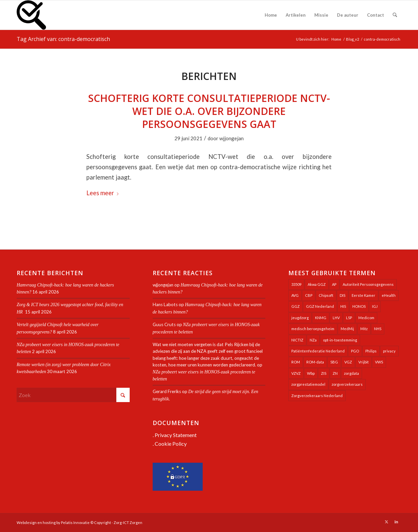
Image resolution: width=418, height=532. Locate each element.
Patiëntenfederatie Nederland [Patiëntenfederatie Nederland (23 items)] (318, 351)
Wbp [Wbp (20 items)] (311, 373)
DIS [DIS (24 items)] (342, 295)
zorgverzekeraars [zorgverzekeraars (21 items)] (347, 384)
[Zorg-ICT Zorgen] (31, 15)
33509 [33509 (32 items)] (296, 284)
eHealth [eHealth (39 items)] (389, 295)
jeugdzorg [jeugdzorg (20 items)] (300, 318)
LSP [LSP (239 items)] (349, 318)
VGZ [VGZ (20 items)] (348, 362)
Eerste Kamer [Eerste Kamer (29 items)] (363, 295)
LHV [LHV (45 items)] (336, 318)
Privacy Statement (176, 435)
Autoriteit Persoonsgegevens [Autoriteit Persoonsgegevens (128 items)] (368, 284)
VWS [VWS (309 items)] (379, 362)
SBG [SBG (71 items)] (334, 362)
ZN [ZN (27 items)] (335, 373)
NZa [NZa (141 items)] (313, 340)
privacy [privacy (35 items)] (389, 351)
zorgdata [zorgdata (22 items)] (351, 373)
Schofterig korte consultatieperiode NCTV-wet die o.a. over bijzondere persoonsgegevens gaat (209, 111)
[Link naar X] (386, 522)
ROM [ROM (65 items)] (296, 362)
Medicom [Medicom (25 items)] (366, 318)
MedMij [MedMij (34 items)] (347, 329)
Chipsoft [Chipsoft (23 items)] (326, 295)
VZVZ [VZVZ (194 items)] (296, 373)
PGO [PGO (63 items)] (355, 351)
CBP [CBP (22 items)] (309, 295)
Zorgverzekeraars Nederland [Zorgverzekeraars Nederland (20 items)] (317, 396)
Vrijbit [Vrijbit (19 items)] (363, 362)
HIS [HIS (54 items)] (343, 306)
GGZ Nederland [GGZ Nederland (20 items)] (320, 306)
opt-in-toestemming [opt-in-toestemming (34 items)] (340, 340)
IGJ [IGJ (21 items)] (375, 306)
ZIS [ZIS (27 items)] (324, 373)
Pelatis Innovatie (75, 523)
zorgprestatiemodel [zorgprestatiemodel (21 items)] (308, 384)
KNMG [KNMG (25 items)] (321, 318)
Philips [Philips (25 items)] (371, 351)
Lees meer (103, 193)
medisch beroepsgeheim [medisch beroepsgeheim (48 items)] (313, 329)
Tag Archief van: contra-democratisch (63, 39)
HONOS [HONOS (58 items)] (359, 306)
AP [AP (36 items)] (334, 284)
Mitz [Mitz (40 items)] (364, 329)
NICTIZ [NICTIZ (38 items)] (297, 340)
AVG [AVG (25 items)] (295, 295)
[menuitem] (271, 15)
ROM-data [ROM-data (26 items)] (315, 362)
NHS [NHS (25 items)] (378, 329)
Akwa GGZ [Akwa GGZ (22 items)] (317, 284)
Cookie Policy (171, 444)
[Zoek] (395, 15)
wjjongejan (231, 138)
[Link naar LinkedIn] (396, 522)
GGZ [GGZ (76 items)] (295, 306)
